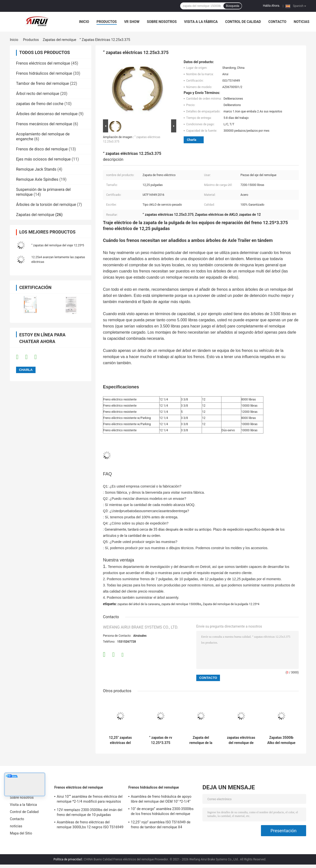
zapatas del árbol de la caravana (138, 604)
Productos (107, 22)
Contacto (277, 22)
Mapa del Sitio (21, 833)
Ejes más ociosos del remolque (43, 159)
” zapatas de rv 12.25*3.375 (161, 740)
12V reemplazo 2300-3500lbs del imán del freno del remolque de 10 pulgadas (89, 812)
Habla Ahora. (271, 6)
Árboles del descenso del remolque (47, 114)
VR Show (132, 22)
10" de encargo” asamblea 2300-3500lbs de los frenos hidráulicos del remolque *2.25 (162, 812)
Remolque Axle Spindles (37, 179)
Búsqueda (233, 6)
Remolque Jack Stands (36, 169)
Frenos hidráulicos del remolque (44, 73)
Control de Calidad (243, 22)
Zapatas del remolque (59, 40)
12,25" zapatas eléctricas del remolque (120, 740)
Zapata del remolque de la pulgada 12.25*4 (231, 604)
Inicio (84, 22)
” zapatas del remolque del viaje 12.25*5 (58, 245)
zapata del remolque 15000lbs (181, 604)
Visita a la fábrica (201, 22)
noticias (302, 22)
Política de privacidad (68, 859)
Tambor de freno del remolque (42, 83)
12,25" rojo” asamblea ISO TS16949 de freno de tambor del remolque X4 (161, 825)
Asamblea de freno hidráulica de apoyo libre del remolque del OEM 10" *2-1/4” (161, 799)
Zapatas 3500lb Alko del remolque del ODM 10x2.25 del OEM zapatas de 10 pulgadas (281, 740)
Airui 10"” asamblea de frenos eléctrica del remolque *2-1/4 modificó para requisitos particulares (90, 800)
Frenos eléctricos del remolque (43, 63)
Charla (192, 140)
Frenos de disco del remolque (42, 149)
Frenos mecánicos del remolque (44, 124)
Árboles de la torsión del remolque (46, 205)
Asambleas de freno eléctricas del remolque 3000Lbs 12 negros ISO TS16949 (90, 825)
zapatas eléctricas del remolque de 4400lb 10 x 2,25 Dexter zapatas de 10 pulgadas (241, 740)
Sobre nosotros (162, 22)
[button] (201, 305)
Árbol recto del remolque (38, 94)
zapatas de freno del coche (40, 104)
